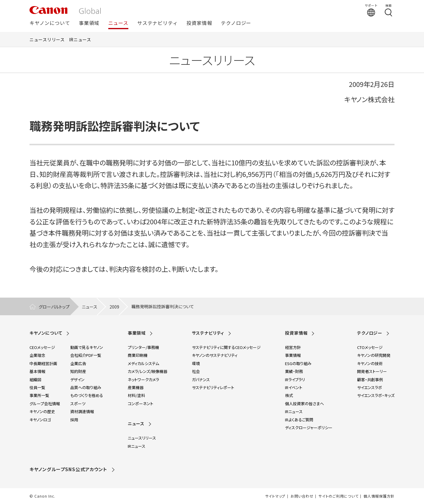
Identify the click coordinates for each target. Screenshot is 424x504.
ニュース (118, 23)
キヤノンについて (50, 23)
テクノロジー (236, 23)
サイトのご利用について (338, 496)
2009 (114, 307)
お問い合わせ (302, 496)
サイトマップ (275, 496)
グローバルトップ (54, 307)
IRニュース (80, 40)
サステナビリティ (157, 23)
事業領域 (89, 23)
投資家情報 (199, 23)
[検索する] (388, 10)
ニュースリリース (47, 40)
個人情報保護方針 (379, 496)
